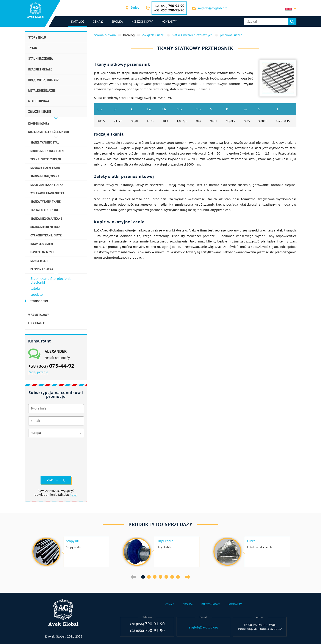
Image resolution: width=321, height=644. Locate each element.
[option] (70, 552)
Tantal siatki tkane (45, 210)
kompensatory (39, 123)
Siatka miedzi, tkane (45, 176)
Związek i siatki (40, 112)
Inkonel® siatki (42, 244)
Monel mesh (39, 261)
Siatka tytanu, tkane (45, 202)
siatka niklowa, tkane (46, 219)
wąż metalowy (39, 315)
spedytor (37, 295)
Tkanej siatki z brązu (46, 159)
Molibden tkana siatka (47, 185)
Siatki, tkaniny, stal (45, 142)
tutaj (74, 495)
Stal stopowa (39, 101)
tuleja (35, 288)
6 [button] (172, 577)
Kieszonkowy (142, 22)
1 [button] (143, 577)
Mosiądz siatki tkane (45, 168)
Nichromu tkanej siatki (47, 151)
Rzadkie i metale (40, 69)
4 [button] (160, 577)
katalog (78, 22)
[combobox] (136, 8)
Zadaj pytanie (38, 372)
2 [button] (149, 577)
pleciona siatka (42, 269)
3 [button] (155, 577)
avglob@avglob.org (213, 8)
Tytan (33, 48)
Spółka (117, 22)
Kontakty (169, 22)
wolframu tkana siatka (47, 193)
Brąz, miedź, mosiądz (44, 80)
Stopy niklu (37, 38)
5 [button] (166, 577)
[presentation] (46, 456)
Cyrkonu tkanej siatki (46, 235)
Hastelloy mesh (42, 252)
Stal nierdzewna (41, 59)
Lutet (251, 541)
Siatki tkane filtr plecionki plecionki (51, 281)
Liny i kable (36, 323)
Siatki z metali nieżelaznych (49, 132)
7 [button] (178, 577)
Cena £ (98, 22)
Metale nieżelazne (42, 91)
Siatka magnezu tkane (46, 227)
